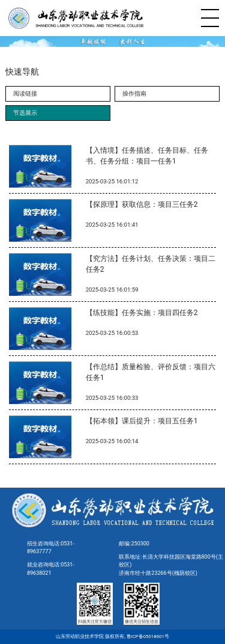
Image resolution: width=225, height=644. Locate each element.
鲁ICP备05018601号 (147, 636)
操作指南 (134, 94)
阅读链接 (25, 94)
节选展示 (25, 113)
